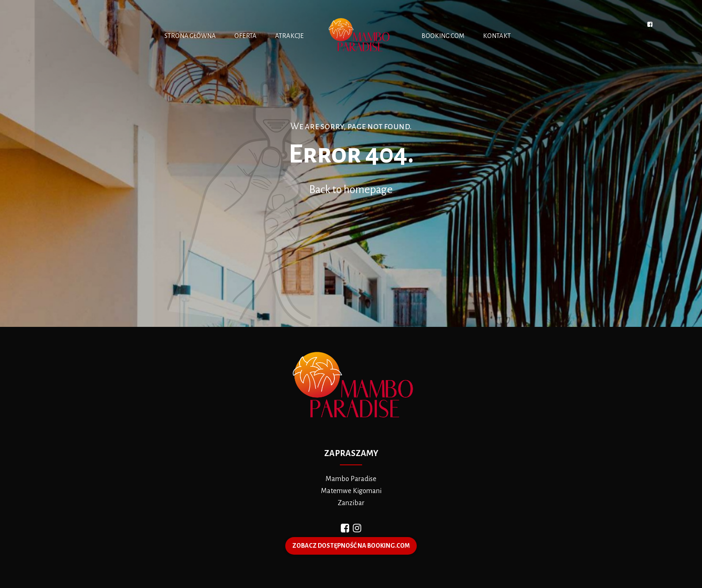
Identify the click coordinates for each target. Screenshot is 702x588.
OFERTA (245, 36)
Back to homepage (351, 190)
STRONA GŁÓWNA (190, 36)
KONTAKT (497, 36)
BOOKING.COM (443, 36)
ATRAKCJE (289, 36)
